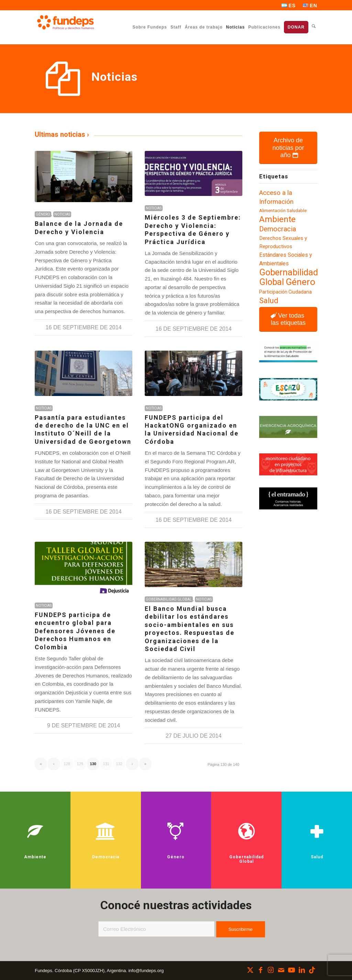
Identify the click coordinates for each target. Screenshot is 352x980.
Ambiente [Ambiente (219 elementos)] (277, 219)
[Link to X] (250, 970)
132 (119, 764)
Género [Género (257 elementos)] (300, 282)
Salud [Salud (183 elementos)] (269, 300)
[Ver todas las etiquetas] (288, 319)
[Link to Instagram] (271, 970)
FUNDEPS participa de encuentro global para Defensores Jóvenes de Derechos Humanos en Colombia (75, 631)
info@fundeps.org (146, 971)
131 (106, 764)
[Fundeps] (65, 22)
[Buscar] (314, 27)
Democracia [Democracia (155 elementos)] (278, 229)
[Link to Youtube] (291, 970)
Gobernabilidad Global (169, 599)
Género (43, 214)
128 (67, 764)
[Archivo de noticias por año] (288, 148)
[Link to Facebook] (261, 970)
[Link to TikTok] (312, 970)
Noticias (62, 214)
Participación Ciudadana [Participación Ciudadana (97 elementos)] (285, 292)
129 (80, 764)
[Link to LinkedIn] (302, 970)
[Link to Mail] (281, 970)
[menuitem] (289, 5)
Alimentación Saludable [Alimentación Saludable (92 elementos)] (283, 211)
